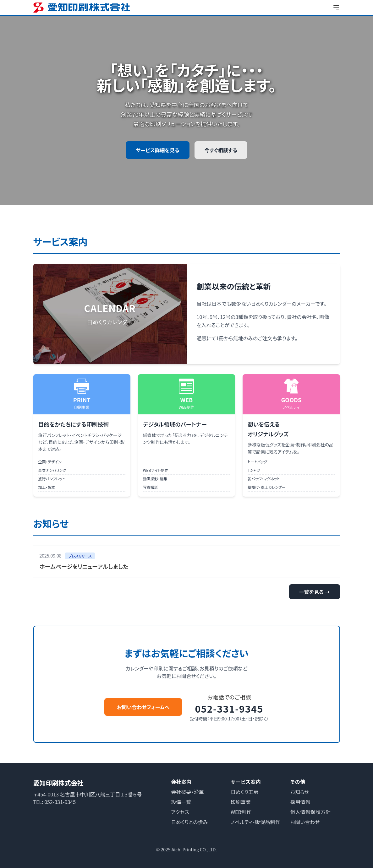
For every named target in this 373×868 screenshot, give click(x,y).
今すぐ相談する (221, 150)
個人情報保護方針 (310, 812)
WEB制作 (241, 812)
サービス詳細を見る (158, 150)
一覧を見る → (315, 592)
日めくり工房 (244, 792)
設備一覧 (181, 802)
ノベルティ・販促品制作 (255, 822)
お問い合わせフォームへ (143, 707)
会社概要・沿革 (187, 792)
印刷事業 (241, 802)
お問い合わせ (305, 822)
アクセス (180, 812)
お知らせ (300, 792)
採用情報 (300, 802)
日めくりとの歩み (189, 822)
